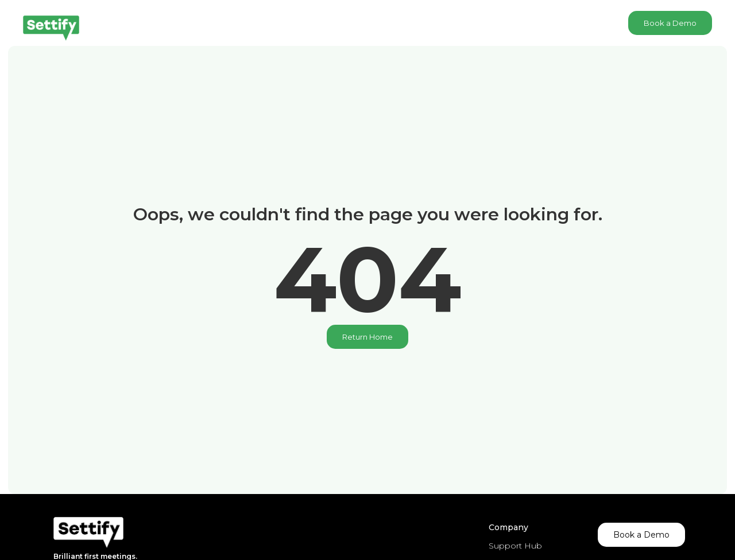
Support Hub (515, 546)
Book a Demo (670, 23)
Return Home (367, 337)
